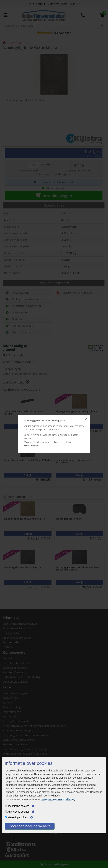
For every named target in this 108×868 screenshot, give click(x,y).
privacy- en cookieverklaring (58, 799)
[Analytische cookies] (6, 811)
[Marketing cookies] (6, 817)
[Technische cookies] (6, 806)
